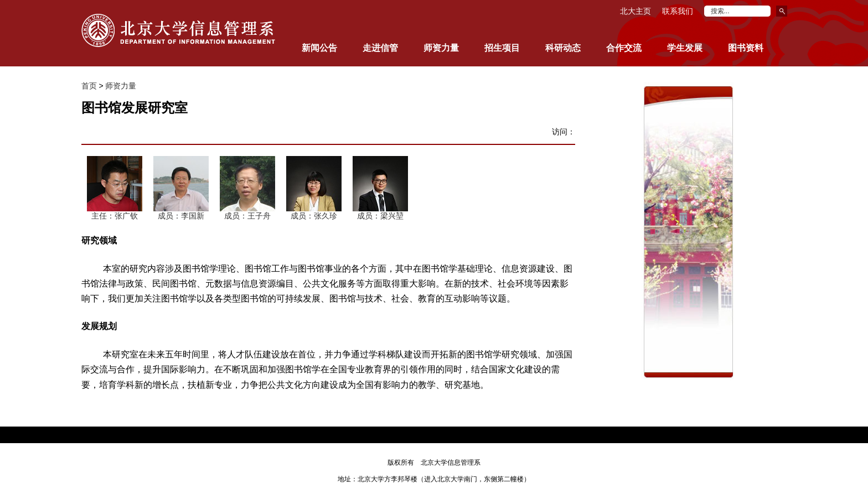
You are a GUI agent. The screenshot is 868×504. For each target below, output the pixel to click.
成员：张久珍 (314, 216)
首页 (89, 86)
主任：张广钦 (115, 216)
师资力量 (121, 86)
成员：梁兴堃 (380, 216)
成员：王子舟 (247, 216)
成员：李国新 (181, 216)
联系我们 (678, 11)
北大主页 (635, 11)
